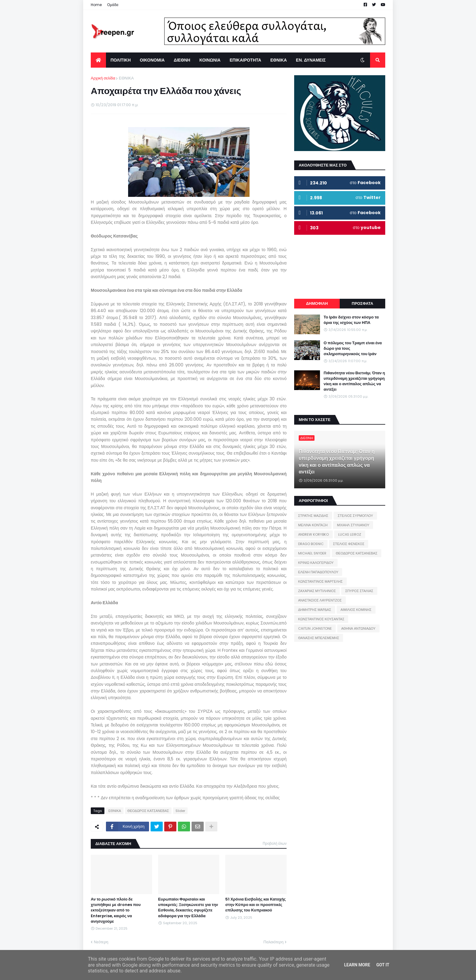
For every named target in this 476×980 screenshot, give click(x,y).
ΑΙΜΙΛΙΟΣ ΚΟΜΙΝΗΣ (356, 610)
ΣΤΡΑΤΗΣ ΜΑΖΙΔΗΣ (313, 516)
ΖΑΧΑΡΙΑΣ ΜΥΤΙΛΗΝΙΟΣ (317, 591)
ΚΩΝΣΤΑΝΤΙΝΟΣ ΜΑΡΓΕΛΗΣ (320, 581)
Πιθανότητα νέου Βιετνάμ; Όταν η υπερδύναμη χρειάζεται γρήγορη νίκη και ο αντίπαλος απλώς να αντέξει (354, 381)
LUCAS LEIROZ (350, 534)
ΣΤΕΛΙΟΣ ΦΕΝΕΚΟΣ (349, 544)
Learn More (357, 965)
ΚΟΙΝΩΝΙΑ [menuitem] (210, 60)
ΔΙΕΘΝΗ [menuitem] (182, 60)
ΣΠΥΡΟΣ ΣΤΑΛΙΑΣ (359, 591)
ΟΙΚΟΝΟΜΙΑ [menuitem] (152, 60)
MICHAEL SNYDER (312, 553)
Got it (383, 965)
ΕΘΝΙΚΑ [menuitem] (278, 60)
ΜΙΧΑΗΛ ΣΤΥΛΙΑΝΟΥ (353, 525)
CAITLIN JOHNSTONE (315, 628)
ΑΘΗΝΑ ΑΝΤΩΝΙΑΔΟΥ (358, 628)
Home (96, 5)
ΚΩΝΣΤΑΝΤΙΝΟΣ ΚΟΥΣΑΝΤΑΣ (321, 619)
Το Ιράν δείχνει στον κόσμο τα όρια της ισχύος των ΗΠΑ (351, 320)
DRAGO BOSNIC (311, 544)
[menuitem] (98, 60)
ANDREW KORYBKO (313, 534)
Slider (180, 811)
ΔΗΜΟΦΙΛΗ (317, 303)
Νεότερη (101, 942)
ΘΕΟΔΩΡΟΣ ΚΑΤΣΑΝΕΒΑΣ (148, 811)
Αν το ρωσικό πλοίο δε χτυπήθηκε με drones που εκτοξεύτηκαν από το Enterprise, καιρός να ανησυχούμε (116, 910)
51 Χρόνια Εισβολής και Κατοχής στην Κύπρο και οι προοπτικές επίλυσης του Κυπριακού (255, 905)
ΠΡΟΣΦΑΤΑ (363, 303)
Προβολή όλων (275, 843)
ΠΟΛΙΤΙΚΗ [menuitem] (121, 60)
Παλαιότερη (274, 942)
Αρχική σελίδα (103, 78)
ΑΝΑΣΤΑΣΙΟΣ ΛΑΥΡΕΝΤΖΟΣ (320, 600)
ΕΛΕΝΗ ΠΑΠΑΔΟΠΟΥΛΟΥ (318, 572)
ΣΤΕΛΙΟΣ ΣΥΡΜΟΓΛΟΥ (355, 516)
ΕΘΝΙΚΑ (126, 78)
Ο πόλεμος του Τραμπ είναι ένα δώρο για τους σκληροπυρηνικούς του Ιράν (353, 349)
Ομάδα (113, 5)
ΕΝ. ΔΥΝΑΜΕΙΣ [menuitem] (311, 60)
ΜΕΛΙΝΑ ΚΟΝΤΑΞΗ (313, 525)
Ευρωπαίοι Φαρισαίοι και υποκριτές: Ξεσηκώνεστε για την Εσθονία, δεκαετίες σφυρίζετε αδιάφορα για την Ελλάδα (188, 908)
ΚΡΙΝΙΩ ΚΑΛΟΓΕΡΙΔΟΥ (316, 563)
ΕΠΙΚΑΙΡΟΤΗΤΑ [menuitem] (245, 60)
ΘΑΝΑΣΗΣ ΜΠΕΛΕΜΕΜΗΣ (319, 638)
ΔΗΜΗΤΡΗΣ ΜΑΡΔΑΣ (315, 610)
